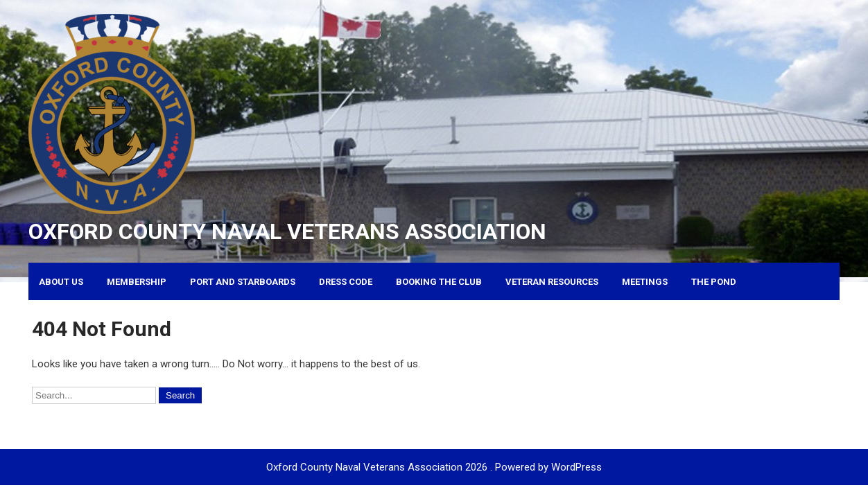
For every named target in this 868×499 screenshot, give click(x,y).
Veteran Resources (552, 282)
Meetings (645, 282)
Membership (137, 282)
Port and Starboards (243, 282)
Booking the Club (439, 282)
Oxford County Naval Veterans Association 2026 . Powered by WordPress (434, 467)
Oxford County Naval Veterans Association (287, 231)
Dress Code (346, 282)
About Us (61, 282)
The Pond (714, 282)
